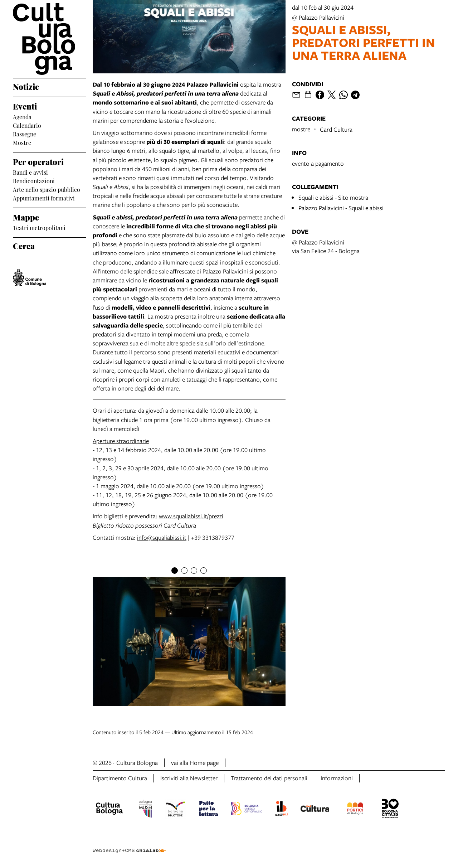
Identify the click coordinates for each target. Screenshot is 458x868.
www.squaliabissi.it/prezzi (191, 516)
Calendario (27, 125)
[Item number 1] (175, 571)
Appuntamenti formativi (44, 198)
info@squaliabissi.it (162, 537)
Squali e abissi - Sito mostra (333, 197)
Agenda (22, 116)
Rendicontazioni (34, 180)
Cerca (24, 245)
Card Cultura (180, 525)
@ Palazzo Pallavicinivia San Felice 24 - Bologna (326, 246)
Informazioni (337, 778)
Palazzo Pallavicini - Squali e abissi (341, 208)
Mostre (22, 142)
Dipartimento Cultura (120, 778)
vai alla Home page (195, 763)
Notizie (26, 86)
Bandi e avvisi (30, 172)
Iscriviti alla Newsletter (189, 778)
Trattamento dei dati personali (269, 778)
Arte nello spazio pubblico (47, 189)
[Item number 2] (184, 571)
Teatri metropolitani (39, 227)
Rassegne (25, 134)
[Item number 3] (194, 571)
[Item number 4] (204, 571)
